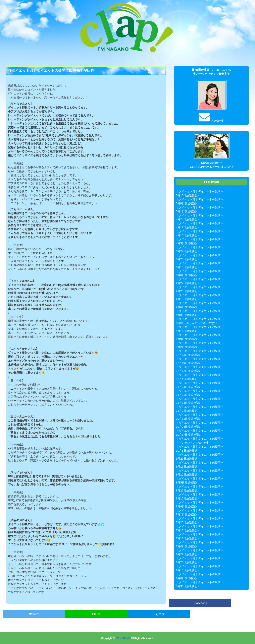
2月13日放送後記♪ (187, 299)
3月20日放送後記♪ (187, 259)
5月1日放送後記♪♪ (187, 211)
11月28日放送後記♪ (188, 387)
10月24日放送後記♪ (188, 427)
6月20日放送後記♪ (187, 562)
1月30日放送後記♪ (187, 315)
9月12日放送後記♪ (187, 475)
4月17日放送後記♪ (187, 227)
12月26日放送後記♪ (188, 355)
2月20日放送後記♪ (187, 291)
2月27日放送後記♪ (187, 283)
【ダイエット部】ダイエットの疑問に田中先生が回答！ (53, 71)
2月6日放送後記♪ (187, 307)
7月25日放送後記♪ (187, 522)
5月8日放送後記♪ (187, 203)
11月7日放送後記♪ (187, 411)
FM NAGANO (123, 638)
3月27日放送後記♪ (187, 251)
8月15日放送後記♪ (187, 498)
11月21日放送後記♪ (188, 395)
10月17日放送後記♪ (188, 435)
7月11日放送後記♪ (187, 538)
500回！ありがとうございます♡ (196, 323)
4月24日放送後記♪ (187, 219)
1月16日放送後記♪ (187, 331)
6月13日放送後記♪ (187, 570)
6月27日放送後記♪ (187, 554)
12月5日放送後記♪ (187, 379)
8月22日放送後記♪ (187, 490)
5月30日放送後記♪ (187, 586)
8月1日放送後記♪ (187, 514)
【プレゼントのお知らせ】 (193, 443)
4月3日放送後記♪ (187, 243)
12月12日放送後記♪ (188, 371)
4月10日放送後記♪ (187, 235)
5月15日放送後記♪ (187, 195)
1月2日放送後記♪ (187, 347)
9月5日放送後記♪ (187, 483)
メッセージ (212, 120)
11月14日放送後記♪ (188, 403)
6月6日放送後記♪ (187, 578)
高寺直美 (224, 74)
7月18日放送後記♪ (187, 530)
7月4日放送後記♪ (187, 546)
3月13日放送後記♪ (187, 267)
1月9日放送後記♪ (187, 339)
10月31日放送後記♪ (188, 419)
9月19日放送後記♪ (187, 467)
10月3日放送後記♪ (187, 451)
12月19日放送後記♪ (188, 363)
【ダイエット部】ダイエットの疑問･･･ (200, 191)
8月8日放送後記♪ (187, 506)
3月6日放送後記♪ (187, 275)
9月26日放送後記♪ (187, 459)
